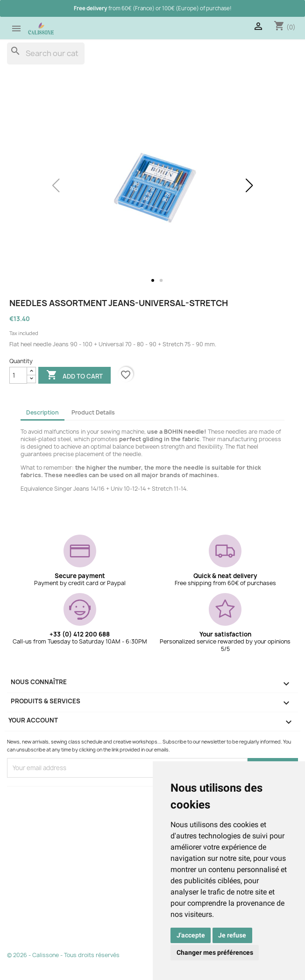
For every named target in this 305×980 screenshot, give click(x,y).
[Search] (46, 54)
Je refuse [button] (232, 935)
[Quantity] (18, 375)
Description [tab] (43, 412)
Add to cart (74, 376)
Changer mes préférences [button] (215, 952)
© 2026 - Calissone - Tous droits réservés (63, 955)
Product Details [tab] (93, 412)
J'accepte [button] (191, 935)
